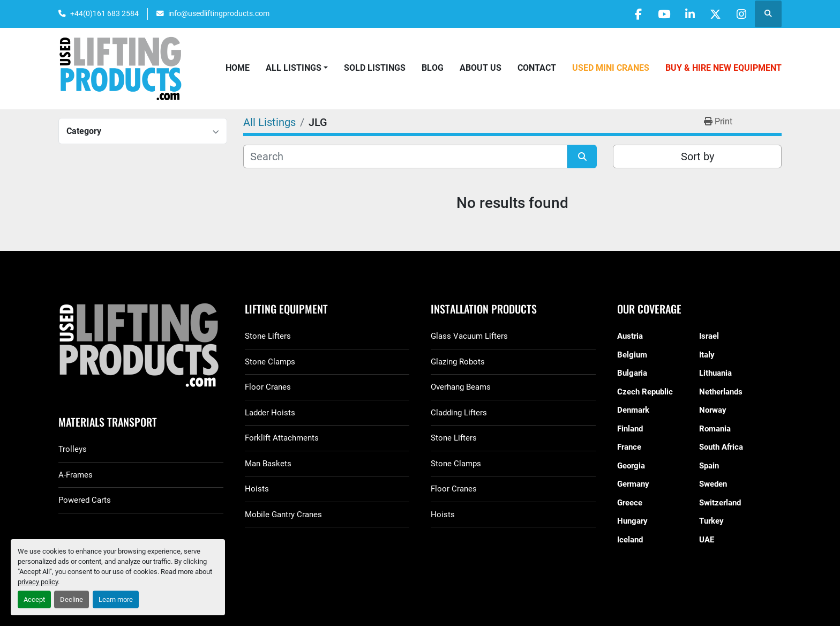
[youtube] (658, 14)
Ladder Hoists (270, 413)
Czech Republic (645, 392)
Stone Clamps (270, 362)
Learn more (116, 599)
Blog (433, 68)
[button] (297, 68)
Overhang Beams (461, 387)
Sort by (697, 156)
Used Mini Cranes (611, 68)
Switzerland (720, 503)
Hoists (257, 489)
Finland (630, 429)
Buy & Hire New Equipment (723, 68)
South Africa (721, 447)
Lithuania (715, 373)
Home (238, 68)
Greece (630, 503)
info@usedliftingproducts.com (219, 13)
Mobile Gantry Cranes (283, 515)
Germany (633, 484)
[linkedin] (686, 14)
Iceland (630, 540)
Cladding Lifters (459, 413)
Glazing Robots (458, 362)
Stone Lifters (268, 336)
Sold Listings (375, 68)
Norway (713, 410)
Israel (709, 336)
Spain (709, 466)
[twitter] (713, 14)
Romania (715, 429)
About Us (481, 68)
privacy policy (38, 582)
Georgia (631, 466)
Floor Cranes (268, 387)
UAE (707, 540)
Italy (707, 355)
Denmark (633, 410)
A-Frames (76, 475)
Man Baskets (268, 464)
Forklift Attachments (282, 438)
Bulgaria (632, 373)
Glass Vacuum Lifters (469, 336)
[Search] (405, 156)
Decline (72, 599)
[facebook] (631, 14)
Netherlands (721, 392)
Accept (34, 599)
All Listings (294, 68)
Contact (537, 68)
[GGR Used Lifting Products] (141, 346)
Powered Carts (85, 500)
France (629, 447)
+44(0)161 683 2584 (104, 13)
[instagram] (740, 14)
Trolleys (73, 449)
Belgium (632, 355)
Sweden (713, 484)
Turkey (711, 521)
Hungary (632, 521)
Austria (630, 336)
